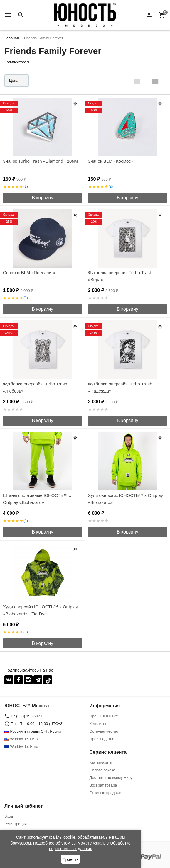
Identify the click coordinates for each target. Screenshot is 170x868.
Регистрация (16, 824)
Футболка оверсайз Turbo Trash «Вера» (120, 276)
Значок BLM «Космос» (111, 161)
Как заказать (101, 762)
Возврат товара (103, 785)
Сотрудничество (104, 731)
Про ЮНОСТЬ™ (104, 716)
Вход (9, 816)
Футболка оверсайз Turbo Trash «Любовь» (35, 387)
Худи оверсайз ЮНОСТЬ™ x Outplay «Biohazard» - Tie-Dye (41, 610)
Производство (102, 739)
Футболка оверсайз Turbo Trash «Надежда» (120, 387)
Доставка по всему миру (111, 778)
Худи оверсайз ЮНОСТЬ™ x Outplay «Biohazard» (126, 499)
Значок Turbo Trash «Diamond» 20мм (40, 161)
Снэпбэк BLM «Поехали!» (29, 272)
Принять (71, 859)
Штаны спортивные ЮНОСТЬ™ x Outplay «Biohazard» (37, 499)
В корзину (42, 198)
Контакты (98, 724)
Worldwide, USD (21, 739)
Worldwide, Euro (21, 746)
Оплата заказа (102, 770)
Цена (14, 80)
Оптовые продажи (106, 793)
